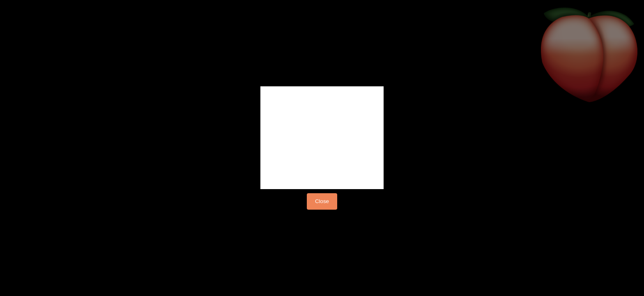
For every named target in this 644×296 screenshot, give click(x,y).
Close (322, 201)
